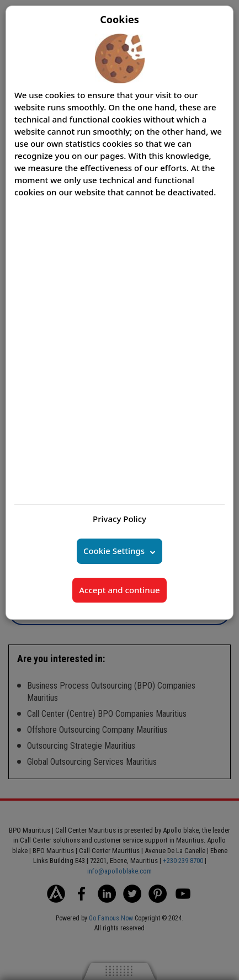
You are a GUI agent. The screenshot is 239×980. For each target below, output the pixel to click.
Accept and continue (119, 590)
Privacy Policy (119, 519)
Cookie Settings (114, 551)
